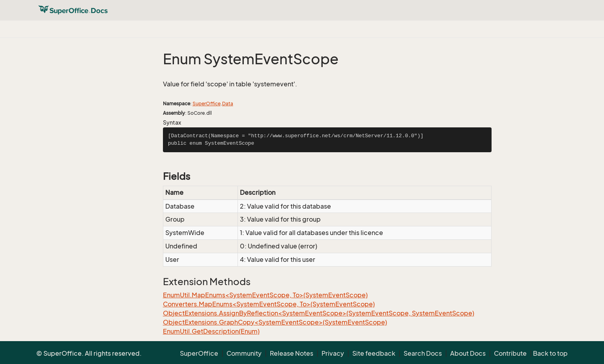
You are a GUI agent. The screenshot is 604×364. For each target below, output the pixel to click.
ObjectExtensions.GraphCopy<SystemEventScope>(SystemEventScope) (275, 322)
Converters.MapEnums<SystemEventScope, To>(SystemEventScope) (269, 304)
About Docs (468, 353)
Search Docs (423, 353)
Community (244, 353)
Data (228, 104)
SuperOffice (207, 104)
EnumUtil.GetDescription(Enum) (211, 331)
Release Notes (292, 353)
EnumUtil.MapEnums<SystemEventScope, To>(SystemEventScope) (265, 295)
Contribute (510, 353)
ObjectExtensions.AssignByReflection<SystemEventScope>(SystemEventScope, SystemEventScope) (319, 313)
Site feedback (374, 353)
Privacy (333, 353)
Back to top (550, 353)
